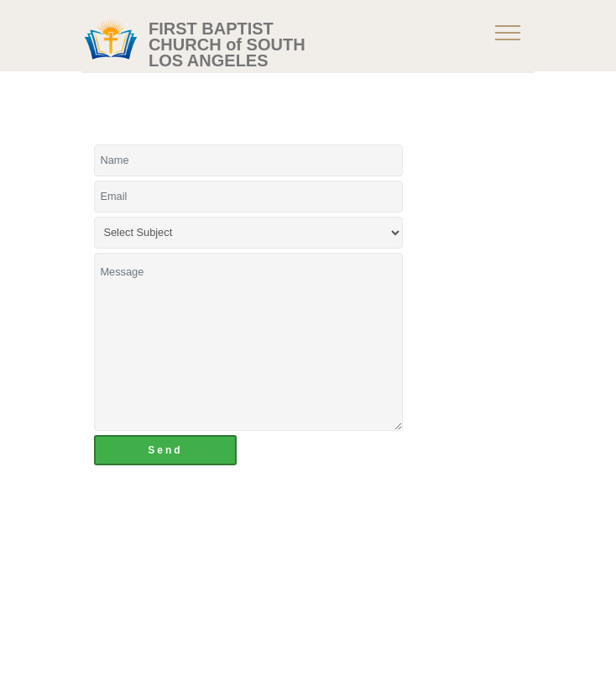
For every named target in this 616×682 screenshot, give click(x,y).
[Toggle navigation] (508, 32)
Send (165, 450)
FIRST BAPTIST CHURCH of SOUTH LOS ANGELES (227, 45)
